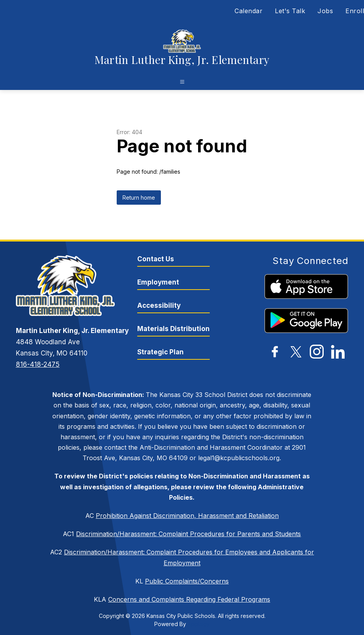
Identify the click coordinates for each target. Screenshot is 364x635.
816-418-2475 (38, 364)
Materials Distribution (173, 329)
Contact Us (156, 259)
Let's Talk (290, 11)
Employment (158, 282)
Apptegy (199, 624)
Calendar (248, 11)
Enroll (355, 11)
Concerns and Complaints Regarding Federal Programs (189, 599)
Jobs (325, 11)
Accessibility (159, 305)
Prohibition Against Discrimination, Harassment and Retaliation (187, 516)
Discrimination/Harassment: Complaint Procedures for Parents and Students (188, 534)
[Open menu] (182, 82)
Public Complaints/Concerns (187, 581)
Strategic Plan (160, 352)
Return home (139, 198)
